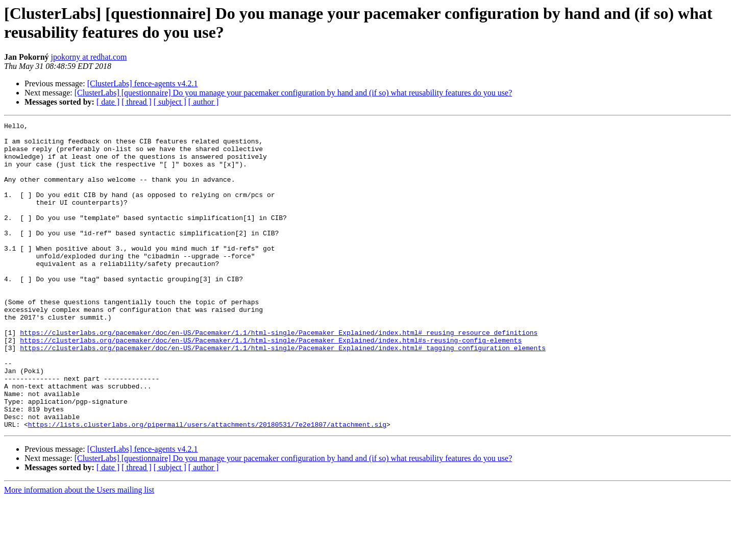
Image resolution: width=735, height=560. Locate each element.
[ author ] (204, 102)
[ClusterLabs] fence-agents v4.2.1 (143, 83)
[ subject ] (170, 102)
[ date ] (108, 102)
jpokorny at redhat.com (89, 57)
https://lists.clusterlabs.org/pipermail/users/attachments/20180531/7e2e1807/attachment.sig (207, 485)
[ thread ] (137, 102)
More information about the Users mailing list (79, 551)
